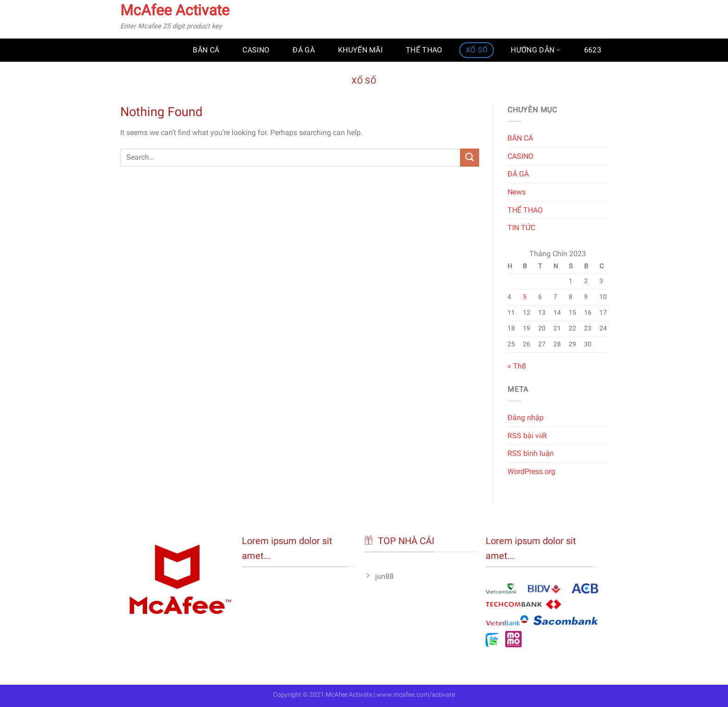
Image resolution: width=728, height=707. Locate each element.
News (517, 192)
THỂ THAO (424, 50)
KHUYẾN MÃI (360, 50)
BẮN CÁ (206, 50)
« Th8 (517, 366)
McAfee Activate (175, 10)
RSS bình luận (531, 453)
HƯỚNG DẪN (536, 50)
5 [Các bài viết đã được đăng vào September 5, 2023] (524, 297)
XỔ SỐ (477, 50)
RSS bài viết (527, 436)
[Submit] (469, 158)
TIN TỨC (521, 228)
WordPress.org (531, 471)
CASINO (256, 50)
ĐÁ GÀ (304, 50)
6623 (593, 50)
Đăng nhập (526, 418)
